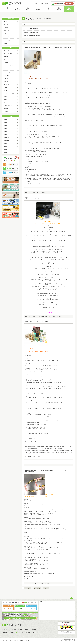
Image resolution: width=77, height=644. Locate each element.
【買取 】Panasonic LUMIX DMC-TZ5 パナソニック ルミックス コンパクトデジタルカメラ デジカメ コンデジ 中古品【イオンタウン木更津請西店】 (48, 198)
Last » (47, 588)
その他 (5, 43)
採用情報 (22, 640)
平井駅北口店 (7, 75)
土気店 (5, 87)
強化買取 (33, 193)
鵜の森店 (6, 69)
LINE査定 (11, 168)
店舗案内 (49, 9)
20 (37, 588)
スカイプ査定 (11, 172)
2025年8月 (6, 147)
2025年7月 (6, 150)
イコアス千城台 (7, 72)
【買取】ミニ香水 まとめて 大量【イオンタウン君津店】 (37, 322)
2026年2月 (6, 128)
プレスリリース (7, 22)
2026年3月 (6, 125)
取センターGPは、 (50, 494)
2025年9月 (6, 144)
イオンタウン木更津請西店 (56, 317)
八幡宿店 (6, 63)
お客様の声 (41, 3)
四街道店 (6, 112)
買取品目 (28, 9)
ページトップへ (71, 598)
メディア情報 (7, 40)
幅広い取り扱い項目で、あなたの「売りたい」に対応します (38, 79)
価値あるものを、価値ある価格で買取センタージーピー (12, 3)
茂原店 (5, 96)
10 (35, 588)
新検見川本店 (7, 81)
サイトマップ (5, 640)
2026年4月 (6, 122)
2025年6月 (6, 153)
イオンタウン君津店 (41, 193)
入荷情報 (39, 317)
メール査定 (11, 164)
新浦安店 (6, 109)
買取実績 (59, 9)
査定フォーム (69, 4)
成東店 (5, 99)
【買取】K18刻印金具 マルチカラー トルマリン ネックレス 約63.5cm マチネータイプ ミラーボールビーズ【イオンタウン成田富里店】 (48, 471)
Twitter (41, 602)
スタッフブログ (45, 317)
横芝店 (5, 90)
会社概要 (47, 3)
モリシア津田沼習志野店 (9, 66)
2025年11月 (6, 138)
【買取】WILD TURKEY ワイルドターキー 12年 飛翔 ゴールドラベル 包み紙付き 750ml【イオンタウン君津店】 (49, 47)
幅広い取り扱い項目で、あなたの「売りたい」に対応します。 (48, 223)
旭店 (5, 103)
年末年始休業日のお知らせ (32, 36)
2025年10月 (6, 141)
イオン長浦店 (7, 51)
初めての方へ (18, 9)
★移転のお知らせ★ (30, 29)
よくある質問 (34, 3)
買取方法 (38, 9)
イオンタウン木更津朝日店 (10, 106)
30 (40, 588)
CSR (32, 640)
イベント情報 (7, 31)
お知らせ (70, 9)
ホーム (7, 9)
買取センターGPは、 (29, 76)
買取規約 (27, 640)
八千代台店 (6, 84)
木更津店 (6, 78)
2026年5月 (6, 119)
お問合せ (35, 632)
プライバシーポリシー (14, 640)
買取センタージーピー (12, 625)
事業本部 (6, 57)
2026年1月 (6, 132)
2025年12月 (6, 135)
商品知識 (6, 34)
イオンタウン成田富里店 (45, 583)
